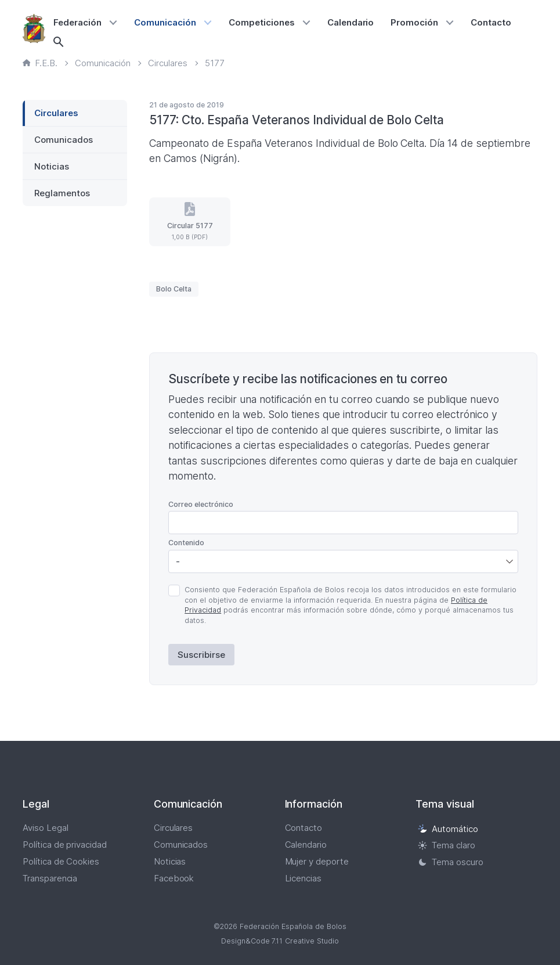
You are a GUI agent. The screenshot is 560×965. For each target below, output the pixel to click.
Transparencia (50, 878)
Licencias (304, 878)
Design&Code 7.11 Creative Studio (280, 941)
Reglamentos (62, 193)
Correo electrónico (201, 504)
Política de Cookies (61, 861)
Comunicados (64, 140)
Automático (448, 829)
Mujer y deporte (317, 861)
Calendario (351, 22)
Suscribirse (201, 655)
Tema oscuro (451, 862)
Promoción (414, 22)
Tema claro (447, 845)
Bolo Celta (174, 289)
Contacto (491, 22)
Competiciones (262, 22)
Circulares (56, 113)
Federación (77, 22)
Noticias (52, 166)
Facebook (174, 878)
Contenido (186, 543)
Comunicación (165, 22)
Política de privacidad (65, 845)
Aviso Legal (46, 828)
